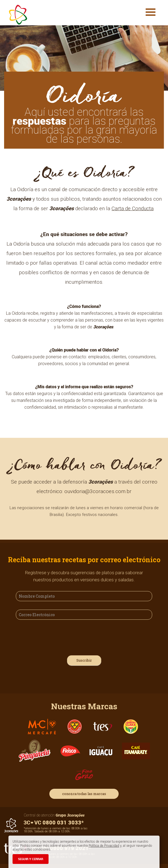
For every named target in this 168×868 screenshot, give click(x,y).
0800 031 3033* (54, 822)
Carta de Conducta (133, 208)
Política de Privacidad (104, 846)
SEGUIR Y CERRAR (31, 859)
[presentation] (57, 637)
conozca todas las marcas (84, 794)
